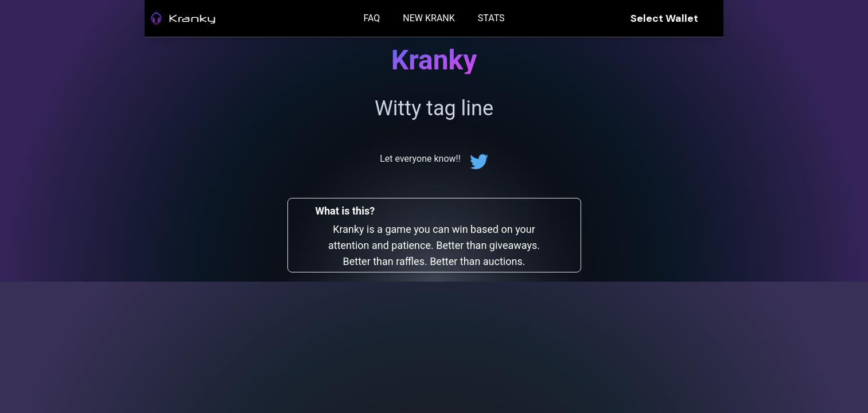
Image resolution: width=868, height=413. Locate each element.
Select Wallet (664, 18)
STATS (491, 18)
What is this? (345, 211)
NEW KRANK (429, 18)
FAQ (371, 18)
